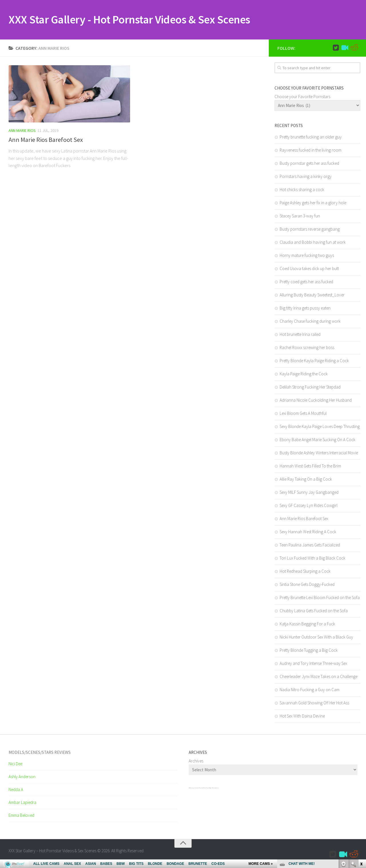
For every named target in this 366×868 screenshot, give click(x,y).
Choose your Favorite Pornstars (302, 97)
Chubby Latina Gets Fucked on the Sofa (314, 611)
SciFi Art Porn (205, 788)
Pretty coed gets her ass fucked (306, 282)
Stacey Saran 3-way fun (300, 216)
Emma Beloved (21, 816)
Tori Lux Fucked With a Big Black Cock (313, 559)
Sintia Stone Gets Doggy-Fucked (307, 585)
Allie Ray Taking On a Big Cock (306, 480)
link (361, 779)
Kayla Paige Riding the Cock (304, 374)
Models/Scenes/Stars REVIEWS (40, 753)
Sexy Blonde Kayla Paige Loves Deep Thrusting (320, 427)
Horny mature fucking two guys (307, 256)
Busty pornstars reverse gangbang (310, 230)
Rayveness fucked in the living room (311, 151)
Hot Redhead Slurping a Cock (305, 572)
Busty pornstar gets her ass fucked (309, 164)
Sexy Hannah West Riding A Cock (308, 532)
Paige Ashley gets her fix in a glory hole (313, 203)
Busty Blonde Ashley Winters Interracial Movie (319, 453)
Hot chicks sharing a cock (302, 190)
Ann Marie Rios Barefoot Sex (46, 140)
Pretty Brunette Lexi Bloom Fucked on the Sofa (320, 598)
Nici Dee (15, 764)
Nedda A (16, 790)
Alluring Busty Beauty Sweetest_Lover (312, 295)
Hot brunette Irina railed (300, 335)
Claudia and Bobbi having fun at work (313, 243)
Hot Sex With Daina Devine (302, 717)
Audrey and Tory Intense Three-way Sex (313, 664)
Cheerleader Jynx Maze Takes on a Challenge (319, 677)
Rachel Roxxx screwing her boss (307, 348)
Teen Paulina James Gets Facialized (310, 545)
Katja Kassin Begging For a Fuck (307, 624)
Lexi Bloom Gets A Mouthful (303, 414)
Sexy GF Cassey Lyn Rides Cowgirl (309, 506)
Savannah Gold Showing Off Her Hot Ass (314, 703)
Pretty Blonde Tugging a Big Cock (309, 651)
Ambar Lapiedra (22, 803)
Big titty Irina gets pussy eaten (305, 309)
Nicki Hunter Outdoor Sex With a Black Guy (316, 638)
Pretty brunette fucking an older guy (311, 137)
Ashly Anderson (22, 777)
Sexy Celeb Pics (196, 788)
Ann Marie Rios (22, 131)
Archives (196, 761)
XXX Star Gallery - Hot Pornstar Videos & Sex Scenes (137, 20)
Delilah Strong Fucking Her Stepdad (310, 388)
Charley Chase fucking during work (310, 322)
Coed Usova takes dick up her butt (309, 269)
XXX (190, 788)
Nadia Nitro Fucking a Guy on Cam (310, 690)
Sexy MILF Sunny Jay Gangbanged (309, 493)
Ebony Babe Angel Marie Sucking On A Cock (318, 440)
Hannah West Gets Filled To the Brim (310, 466)
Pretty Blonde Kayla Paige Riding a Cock (314, 361)
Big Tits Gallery (214, 788)
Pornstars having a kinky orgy (306, 177)
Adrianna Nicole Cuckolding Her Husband (316, 401)
